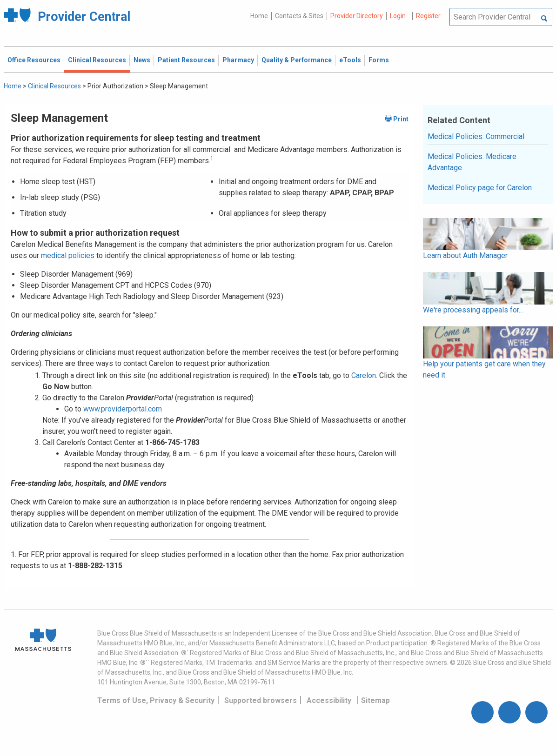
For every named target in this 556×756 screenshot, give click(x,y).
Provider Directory (357, 16)
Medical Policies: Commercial (476, 136)
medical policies (67, 255)
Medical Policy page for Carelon (480, 188)
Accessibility (329, 700)
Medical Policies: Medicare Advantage (472, 162)
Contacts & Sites (299, 16)
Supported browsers (261, 700)
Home (259, 16)
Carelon (364, 375)
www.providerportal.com (123, 409)
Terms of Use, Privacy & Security (156, 700)
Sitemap (375, 700)
